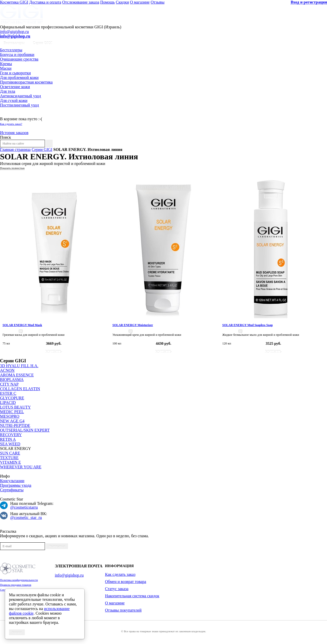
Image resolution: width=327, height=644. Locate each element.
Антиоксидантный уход (20, 96)
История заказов (14, 133)
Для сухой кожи (14, 100)
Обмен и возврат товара (126, 582)
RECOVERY (11, 435)
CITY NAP (9, 384)
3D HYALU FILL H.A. (19, 366)
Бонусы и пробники (17, 55)
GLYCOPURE (12, 398)
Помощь (107, 2)
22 (131, 331)
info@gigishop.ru (14, 32)
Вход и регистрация (309, 2)
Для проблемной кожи (19, 77)
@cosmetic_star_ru (26, 517)
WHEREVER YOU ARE (21, 467)
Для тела (8, 91)
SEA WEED (10, 444)
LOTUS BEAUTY (15, 407)
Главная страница (15, 150)
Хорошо (17, 632)
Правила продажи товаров (16, 585)
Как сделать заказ (120, 574)
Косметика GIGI (14, 2)
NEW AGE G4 (12, 421)
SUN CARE (10, 453)
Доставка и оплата (45, 2)
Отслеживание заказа (81, 2)
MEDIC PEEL (12, 412)
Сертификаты (12, 490)
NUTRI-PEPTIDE (15, 426)
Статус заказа (117, 589)
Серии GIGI (43, 43)
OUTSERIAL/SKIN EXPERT (25, 430)
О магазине (140, 2)
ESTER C (8, 393)
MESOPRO (10, 416)
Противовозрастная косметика (26, 82)
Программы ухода (16, 485)
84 (21, 331)
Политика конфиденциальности (19, 580)
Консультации (12, 481)
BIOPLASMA (12, 380)
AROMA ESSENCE (17, 375)
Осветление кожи (15, 87)
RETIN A (8, 439)
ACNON (7, 370)
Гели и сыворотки (15, 73)
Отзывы (158, 2)
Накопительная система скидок (132, 596)
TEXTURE (9, 458)
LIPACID (8, 403)
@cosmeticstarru (24, 507)
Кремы (6, 64)
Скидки (122, 2)
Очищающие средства (19, 59)
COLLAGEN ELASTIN (20, 389)
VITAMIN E (10, 462)
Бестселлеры (14, 43)
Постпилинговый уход (19, 105)
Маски (6, 68)
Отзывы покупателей (123, 610)
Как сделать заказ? (11, 124)
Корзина (7, 114)
